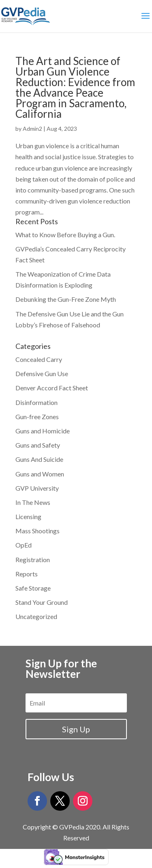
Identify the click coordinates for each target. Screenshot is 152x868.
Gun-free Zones (37, 417)
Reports (27, 574)
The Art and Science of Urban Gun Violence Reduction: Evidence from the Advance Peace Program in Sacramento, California (75, 87)
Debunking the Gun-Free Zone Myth (66, 299)
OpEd (24, 545)
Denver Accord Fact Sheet (52, 388)
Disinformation (36, 402)
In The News (33, 502)
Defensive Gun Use (42, 373)
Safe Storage (33, 588)
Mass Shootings (37, 531)
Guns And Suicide (39, 459)
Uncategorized (36, 616)
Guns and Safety (38, 445)
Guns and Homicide (43, 431)
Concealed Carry (39, 359)
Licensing (28, 516)
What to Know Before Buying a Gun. (65, 235)
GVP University (37, 488)
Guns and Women (40, 474)
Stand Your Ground (42, 602)
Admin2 (32, 129)
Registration (33, 560)
